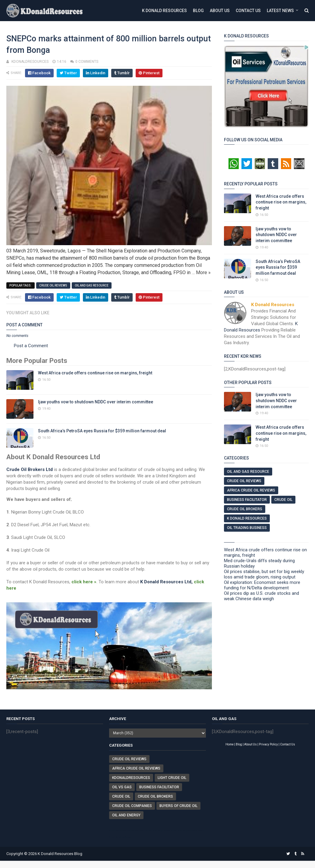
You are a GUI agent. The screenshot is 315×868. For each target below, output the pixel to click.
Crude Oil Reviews (53, 285)
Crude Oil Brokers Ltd (30, 469)
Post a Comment (31, 346)
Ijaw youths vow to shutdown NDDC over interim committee (96, 402)
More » (203, 272)
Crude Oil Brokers (245, 509)
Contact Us (248, 11)
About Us (220, 11)
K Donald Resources (164, 11)
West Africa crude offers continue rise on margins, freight (95, 373)
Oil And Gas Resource (92, 285)
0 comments (87, 62)
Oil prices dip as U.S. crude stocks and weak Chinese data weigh (261, 596)
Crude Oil (283, 500)
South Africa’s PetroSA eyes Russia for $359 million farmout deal (102, 431)
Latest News (280, 11)
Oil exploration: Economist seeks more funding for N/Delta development (262, 585)
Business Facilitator (247, 500)
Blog (198, 11)
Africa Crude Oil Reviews (251, 490)
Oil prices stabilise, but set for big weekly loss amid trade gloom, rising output (264, 574)
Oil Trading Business (247, 528)
